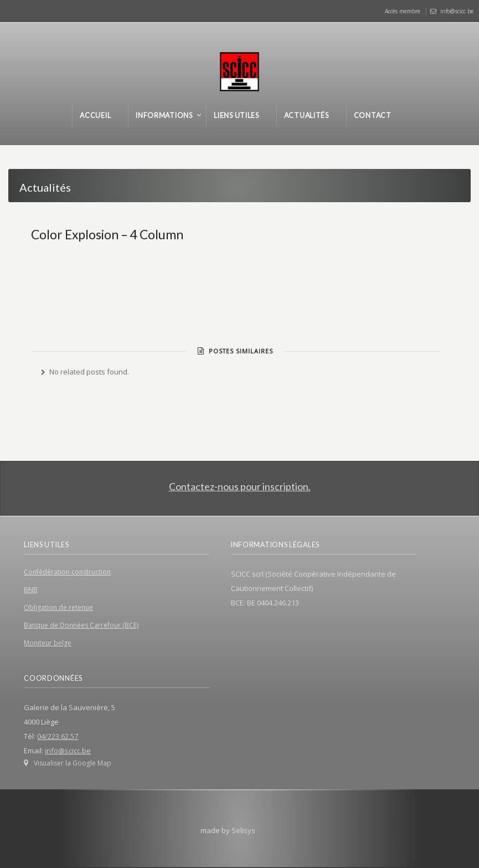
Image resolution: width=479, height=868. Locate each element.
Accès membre (403, 11)
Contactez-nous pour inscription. (240, 486)
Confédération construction (67, 572)
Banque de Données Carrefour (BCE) (81, 625)
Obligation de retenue (58, 607)
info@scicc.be (457, 11)
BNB (31, 590)
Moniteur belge (48, 643)
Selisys (243, 830)
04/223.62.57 (58, 736)
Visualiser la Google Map (73, 763)
